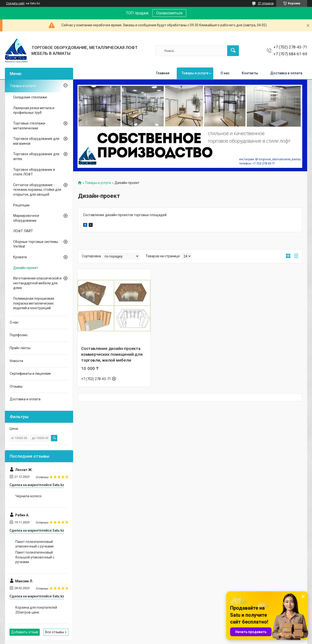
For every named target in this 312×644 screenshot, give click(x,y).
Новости (16, 361)
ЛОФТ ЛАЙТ (23, 231)
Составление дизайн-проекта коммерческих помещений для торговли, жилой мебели (112, 354)
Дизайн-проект (26, 268)
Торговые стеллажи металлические (29, 126)
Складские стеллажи (30, 97)
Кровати (20, 257)
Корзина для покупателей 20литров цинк (36, 610)
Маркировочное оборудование (26, 218)
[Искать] (233, 51)
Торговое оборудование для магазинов (36, 141)
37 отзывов (266, 3)
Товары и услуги (195, 73)
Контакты (250, 73)
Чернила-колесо (29, 496)
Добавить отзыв (25, 632)
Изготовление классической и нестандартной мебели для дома (37, 283)
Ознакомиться (169, 13)
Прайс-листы (20, 348)
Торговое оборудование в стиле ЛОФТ (34, 172)
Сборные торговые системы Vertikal (36, 244)
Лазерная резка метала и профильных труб (34, 110)
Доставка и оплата (286, 73)
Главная (163, 73)
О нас (225, 73)
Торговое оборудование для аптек (36, 156)
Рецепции (21, 205)
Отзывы (16, 386)
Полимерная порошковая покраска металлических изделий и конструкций (34, 303)
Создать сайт (15, 3)
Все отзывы (54, 632)
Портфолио (19, 335)
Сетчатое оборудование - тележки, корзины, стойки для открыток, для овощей (37, 190)
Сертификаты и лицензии (30, 374)
